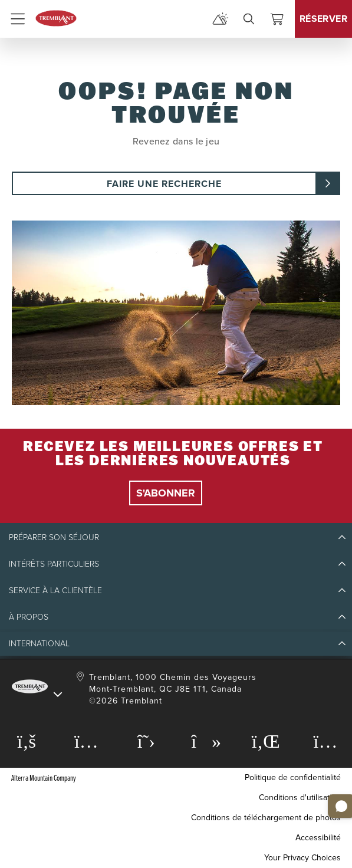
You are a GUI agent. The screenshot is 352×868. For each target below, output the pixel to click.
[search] (249, 19)
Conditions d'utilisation (300, 798)
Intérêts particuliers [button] (54, 564)
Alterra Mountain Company (44, 777)
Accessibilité (318, 838)
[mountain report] (221, 19)
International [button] (39, 644)
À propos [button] (29, 617)
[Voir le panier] (277, 19)
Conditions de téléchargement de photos (266, 818)
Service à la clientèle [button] (55, 591)
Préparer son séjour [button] (54, 537)
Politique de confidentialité (293, 777)
